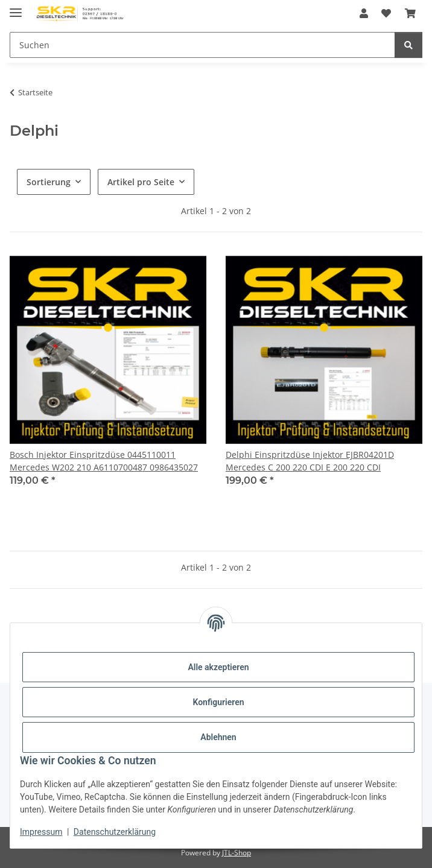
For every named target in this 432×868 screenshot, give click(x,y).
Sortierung (49, 182)
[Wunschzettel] (386, 13)
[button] (364, 13)
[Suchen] (202, 45)
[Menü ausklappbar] (16, 8)
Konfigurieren (218, 702)
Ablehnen (218, 737)
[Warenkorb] (410, 13)
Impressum (41, 832)
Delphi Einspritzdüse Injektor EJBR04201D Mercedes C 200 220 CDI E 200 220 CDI (310, 461)
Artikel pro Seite (141, 182)
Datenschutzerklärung (115, 832)
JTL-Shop (237, 853)
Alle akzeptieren (218, 667)
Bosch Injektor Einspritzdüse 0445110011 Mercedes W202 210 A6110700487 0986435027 (104, 461)
